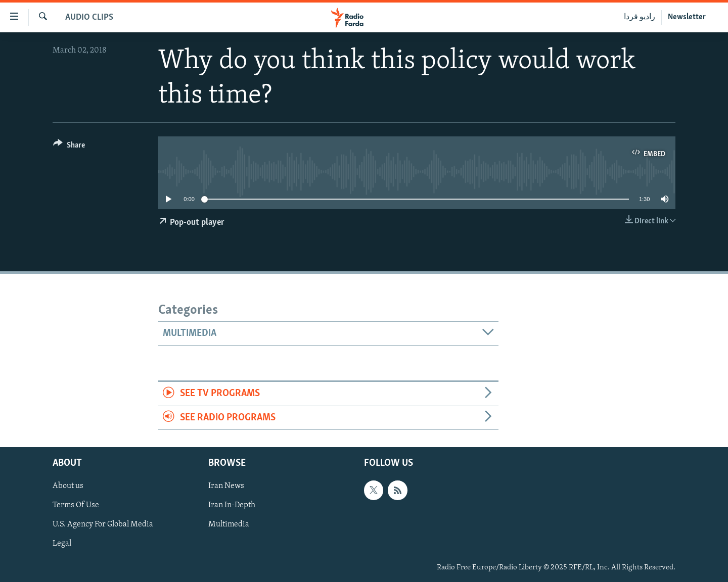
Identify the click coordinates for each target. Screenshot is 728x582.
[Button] (69, 147)
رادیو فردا (640, 17)
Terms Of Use (76, 506)
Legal (62, 544)
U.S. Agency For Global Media (103, 525)
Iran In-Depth (232, 506)
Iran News (226, 487)
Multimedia (229, 525)
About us (68, 487)
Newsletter (687, 17)
